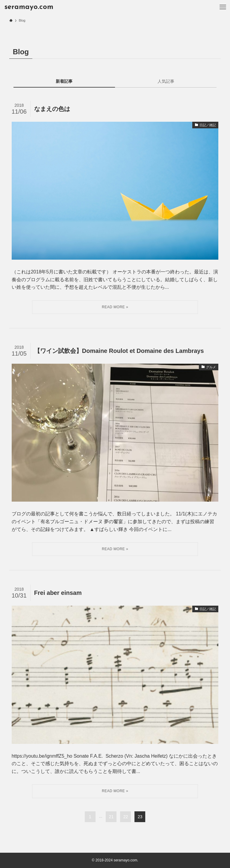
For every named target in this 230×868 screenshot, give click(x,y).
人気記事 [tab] (166, 81)
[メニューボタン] (223, 7)
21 (111, 817)
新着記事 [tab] (64, 81)
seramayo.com (29, 7)
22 (126, 817)
